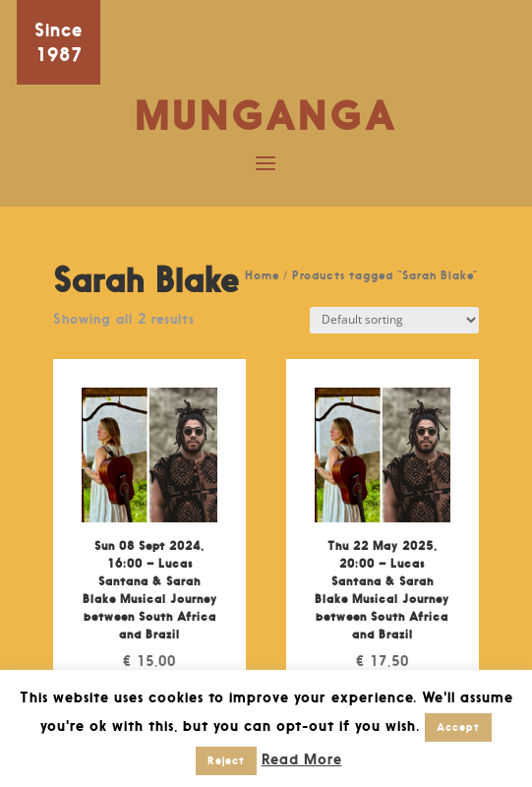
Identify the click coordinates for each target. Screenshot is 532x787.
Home (262, 275)
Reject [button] (226, 760)
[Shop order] (394, 320)
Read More (302, 759)
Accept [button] (458, 727)
